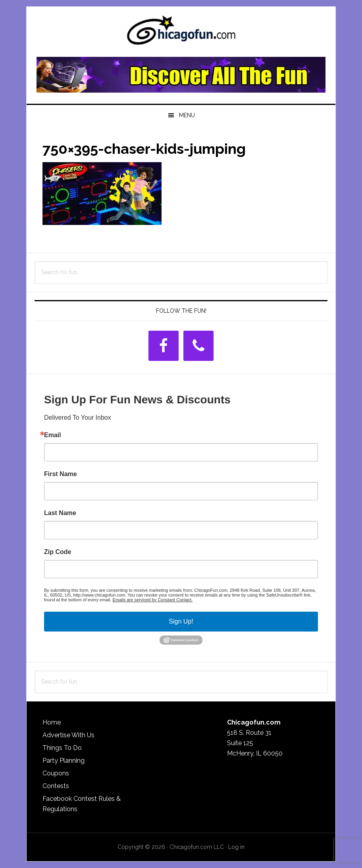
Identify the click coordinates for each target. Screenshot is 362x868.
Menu (187, 115)
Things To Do (62, 748)
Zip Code (58, 552)
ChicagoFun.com (181, 33)
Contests (56, 786)
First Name (61, 474)
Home (52, 722)
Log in (236, 847)
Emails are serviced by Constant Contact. (152, 600)
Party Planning (64, 760)
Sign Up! (181, 621)
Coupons (56, 773)
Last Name (60, 513)
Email (53, 435)
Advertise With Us (68, 735)
